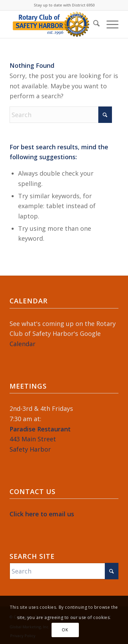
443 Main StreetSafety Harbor (40, 439)
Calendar (23, 344)
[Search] (93, 24)
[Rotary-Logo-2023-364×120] (53, 24)
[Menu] (109, 24)
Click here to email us (42, 514)
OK (65, 630)
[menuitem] (93, 24)
